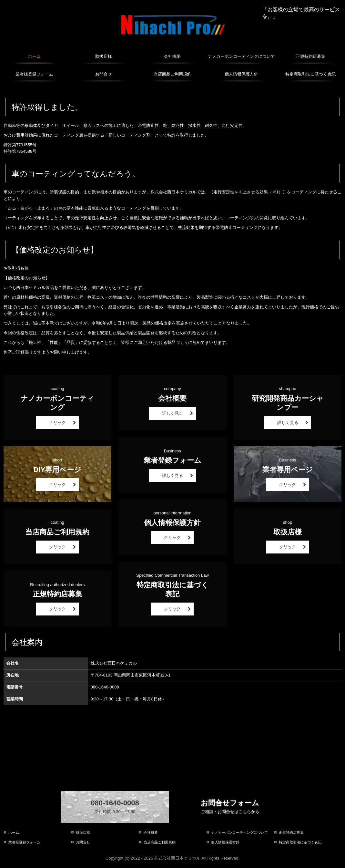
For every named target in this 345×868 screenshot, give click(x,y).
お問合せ (104, 74)
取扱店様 (104, 56)
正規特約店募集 (311, 56)
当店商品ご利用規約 (172, 74)
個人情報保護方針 (241, 74)
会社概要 (172, 56)
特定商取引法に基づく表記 (310, 74)
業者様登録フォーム (34, 74)
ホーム (34, 56)
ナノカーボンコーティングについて (241, 56)
